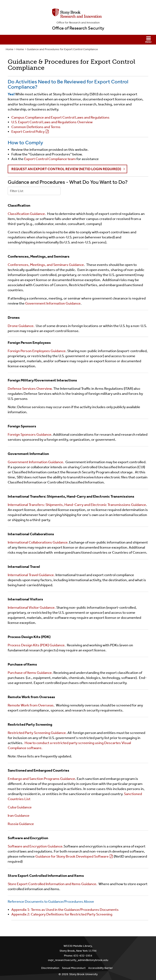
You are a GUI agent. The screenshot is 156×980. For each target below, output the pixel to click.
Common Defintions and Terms (36, 127)
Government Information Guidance (53, 303)
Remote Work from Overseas (31, 705)
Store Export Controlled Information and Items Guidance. (53, 884)
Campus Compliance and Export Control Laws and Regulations (60, 117)
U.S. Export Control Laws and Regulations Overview (52, 122)
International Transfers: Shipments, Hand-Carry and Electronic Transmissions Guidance (77, 505)
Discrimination (50, 968)
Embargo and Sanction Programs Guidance (41, 779)
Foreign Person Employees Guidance (37, 351)
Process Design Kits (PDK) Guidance (36, 645)
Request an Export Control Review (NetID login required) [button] (67, 169)
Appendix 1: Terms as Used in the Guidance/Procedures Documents (65, 910)
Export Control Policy (28, 132)
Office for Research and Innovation (78, 23)
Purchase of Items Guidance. (31, 673)
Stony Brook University (83, 974)
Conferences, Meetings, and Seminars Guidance (46, 265)
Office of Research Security (78, 28)
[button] (78, 40)
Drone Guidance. (21, 326)
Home (10, 49)
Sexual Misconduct (74, 968)
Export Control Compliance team (50, 159)
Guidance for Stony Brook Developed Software (72, 856)
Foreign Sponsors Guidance (30, 434)
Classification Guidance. (27, 214)
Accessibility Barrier (100, 968)
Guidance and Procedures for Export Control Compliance (62, 49)
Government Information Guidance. (36, 462)
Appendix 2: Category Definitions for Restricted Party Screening (62, 914)
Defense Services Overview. (30, 389)
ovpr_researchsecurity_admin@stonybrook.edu (78, 960)
